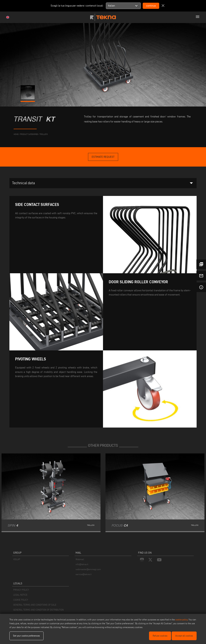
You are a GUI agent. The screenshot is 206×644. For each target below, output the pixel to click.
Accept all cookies (184, 636)
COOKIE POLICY (21, 600)
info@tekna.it (82, 564)
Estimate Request (103, 157)
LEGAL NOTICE (20, 595)
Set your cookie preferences (26, 636)
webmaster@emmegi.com (88, 569)
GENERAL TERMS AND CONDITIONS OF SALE (35, 605)
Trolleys (44, 134)
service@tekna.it (84, 574)
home (16, 134)
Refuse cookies (160, 636)
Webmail (80, 559)
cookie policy (181, 620)
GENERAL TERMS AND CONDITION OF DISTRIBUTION (38, 610)
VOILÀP (17, 559)
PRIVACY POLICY (21, 590)
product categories (29, 134)
